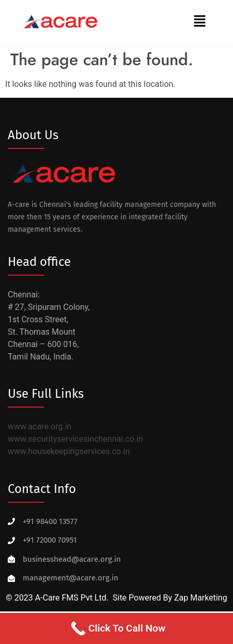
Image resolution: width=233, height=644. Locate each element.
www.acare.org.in (40, 426)
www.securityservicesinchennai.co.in (75, 439)
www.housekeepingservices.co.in (69, 451)
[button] (200, 22)
